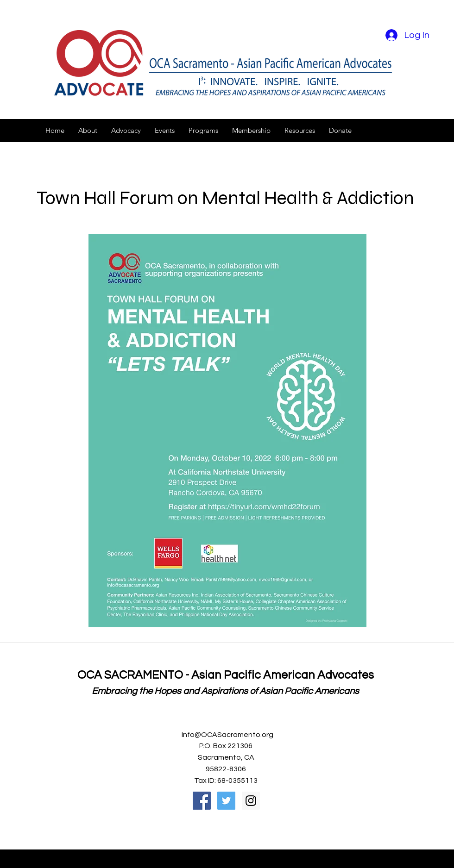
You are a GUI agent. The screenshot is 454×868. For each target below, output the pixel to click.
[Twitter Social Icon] (226, 801)
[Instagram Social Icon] (251, 801)
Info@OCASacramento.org (227, 735)
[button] (88, 131)
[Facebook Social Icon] (202, 801)
